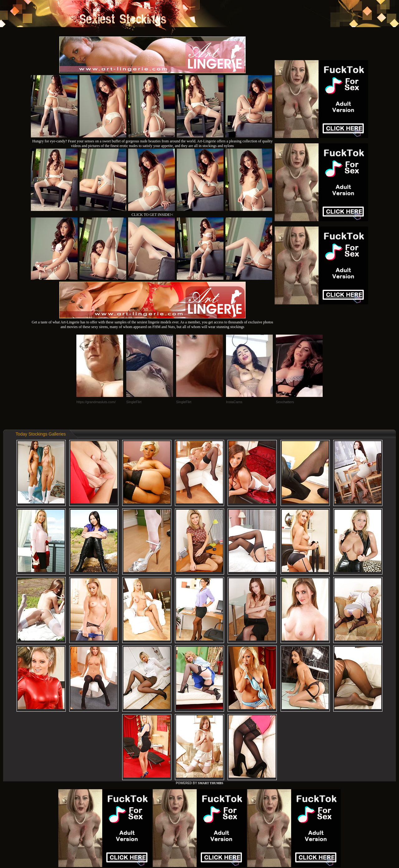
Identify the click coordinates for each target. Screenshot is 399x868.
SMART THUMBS (211, 783)
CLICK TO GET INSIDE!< (152, 215)
